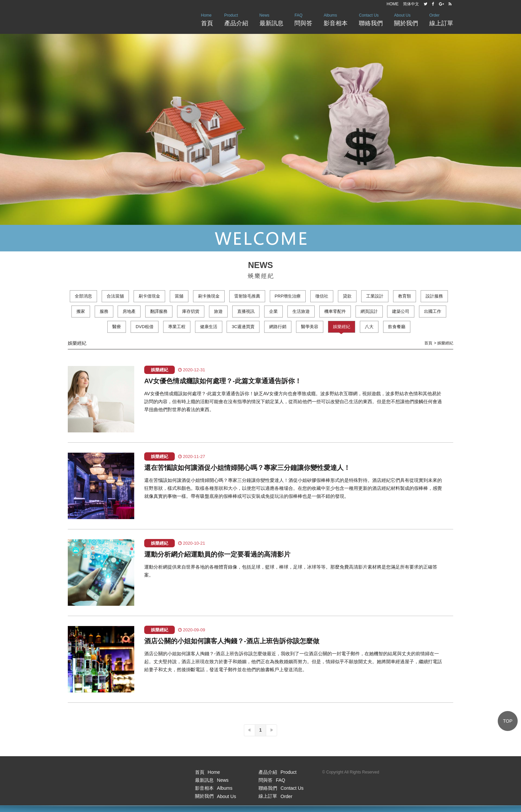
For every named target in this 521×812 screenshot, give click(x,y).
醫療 (117, 327)
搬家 (81, 311)
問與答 (303, 19)
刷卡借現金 (149, 296)
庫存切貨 (191, 311)
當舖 (179, 296)
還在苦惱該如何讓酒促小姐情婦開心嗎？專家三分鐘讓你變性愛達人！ (247, 468)
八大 (369, 327)
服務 (104, 311)
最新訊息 (271, 19)
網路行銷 (278, 327)
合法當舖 (115, 296)
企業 (273, 311)
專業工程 (177, 327)
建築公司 (401, 311)
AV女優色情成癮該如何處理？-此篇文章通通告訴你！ (223, 381)
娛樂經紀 (342, 327)
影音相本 (336, 19)
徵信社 (322, 296)
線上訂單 (441, 19)
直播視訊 (246, 311)
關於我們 (406, 19)
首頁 (207, 19)
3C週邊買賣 (243, 327)
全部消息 (83, 296)
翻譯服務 (159, 311)
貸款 (347, 296)
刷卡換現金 (209, 296)
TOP (508, 721)
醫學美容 (310, 327)
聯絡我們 (371, 19)
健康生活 (209, 327)
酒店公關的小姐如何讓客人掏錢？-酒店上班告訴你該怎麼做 (232, 641)
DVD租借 (144, 327)
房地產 (129, 311)
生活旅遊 (301, 311)
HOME (393, 4)
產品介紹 (236, 19)
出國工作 (433, 311)
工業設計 (375, 296)
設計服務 (434, 296)
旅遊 (218, 311)
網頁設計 (369, 311)
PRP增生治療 (288, 296)
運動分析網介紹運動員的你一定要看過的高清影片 (217, 554)
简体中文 (411, 4)
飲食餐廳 (397, 327)
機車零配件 (335, 311)
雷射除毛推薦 (247, 296)
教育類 (405, 296)
